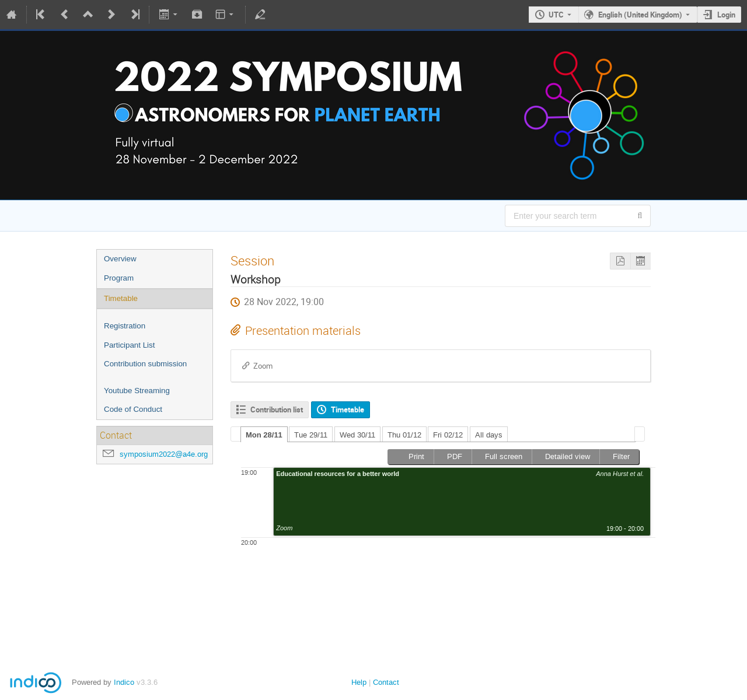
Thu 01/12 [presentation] (404, 435)
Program (119, 278)
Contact (386, 682)
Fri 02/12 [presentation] (448, 435)
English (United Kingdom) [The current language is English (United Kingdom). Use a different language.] (640, 15)
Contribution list (277, 409)
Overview (120, 259)
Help (359, 682)
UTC (556, 15)
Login (726, 15)
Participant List (129, 345)
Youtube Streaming (137, 391)
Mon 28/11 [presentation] (264, 435)
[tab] (264, 435)
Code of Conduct (133, 409)
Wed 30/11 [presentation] (357, 435)
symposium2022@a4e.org (164, 454)
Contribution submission (145, 364)
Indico (124, 682)
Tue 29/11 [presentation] (311, 435)
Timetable (121, 298)
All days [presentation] (489, 435)
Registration (125, 326)
